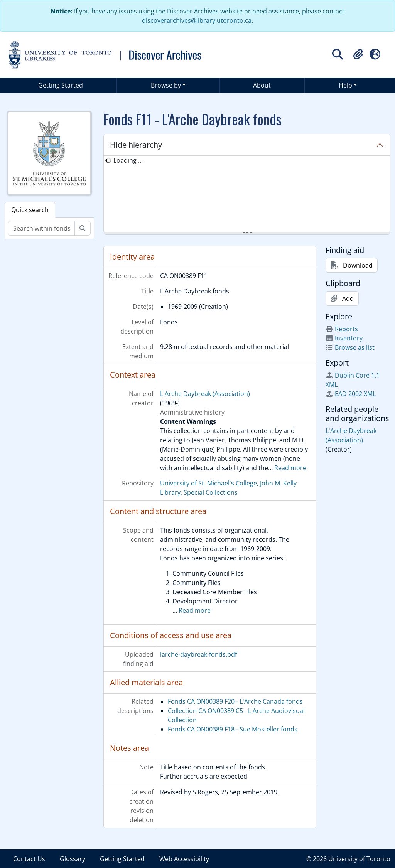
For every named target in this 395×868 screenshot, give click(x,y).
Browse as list (350, 347)
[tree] (247, 194)
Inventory (344, 338)
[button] (358, 54)
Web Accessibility (184, 859)
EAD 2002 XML (351, 394)
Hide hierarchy (136, 145)
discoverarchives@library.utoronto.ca (197, 20)
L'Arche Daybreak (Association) (205, 394)
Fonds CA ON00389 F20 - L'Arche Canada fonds (235, 701)
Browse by (166, 85)
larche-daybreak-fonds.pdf (198, 654)
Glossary (73, 859)
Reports (342, 329)
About (262, 85)
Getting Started (61, 85)
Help (345, 85)
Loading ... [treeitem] (128, 160)
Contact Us (29, 859)
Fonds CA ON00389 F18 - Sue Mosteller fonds (233, 729)
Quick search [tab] (30, 210)
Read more (290, 468)
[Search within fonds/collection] (41, 228)
